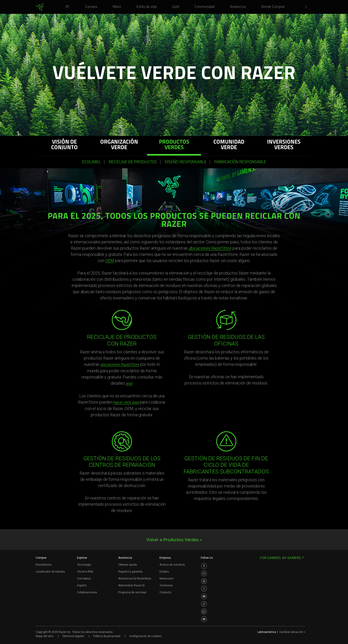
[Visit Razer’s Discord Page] (204, 619)
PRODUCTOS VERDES (174, 145)
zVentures (166, 585)
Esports (82, 585)
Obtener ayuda (128, 565)
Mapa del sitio (45, 636)
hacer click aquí (126, 402)
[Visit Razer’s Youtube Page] (204, 596)
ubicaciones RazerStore (210, 248)
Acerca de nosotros (172, 565)
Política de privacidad (107, 636)
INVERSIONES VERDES (284, 145)
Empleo (164, 572)
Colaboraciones (87, 592)
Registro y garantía (130, 572)
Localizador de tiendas (50, 572)
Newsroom (166, 579)
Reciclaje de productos (133, 162)
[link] (40, 7)
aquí (129, 383)
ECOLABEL (91, 162)
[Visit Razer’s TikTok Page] (204, 604)
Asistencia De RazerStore (135, 579)
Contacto (165, 592)
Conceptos (84, 579)
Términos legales (73, 636)
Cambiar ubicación (292, 632)
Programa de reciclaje (132, 592)
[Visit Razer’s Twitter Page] (204, 589)
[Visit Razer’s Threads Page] (204, 581)
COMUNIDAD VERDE (229, 145)
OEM (110, 261)
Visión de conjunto (64, 145)
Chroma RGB (85, 572)
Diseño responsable (186, 162)
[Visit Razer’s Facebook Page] (204, 566)
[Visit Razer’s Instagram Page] (204, 573)
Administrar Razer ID (131, 585)
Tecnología (84, 565)
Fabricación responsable (240, 162)
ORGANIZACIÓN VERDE (119, 145)
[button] (308, 7)
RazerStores (44, 565)
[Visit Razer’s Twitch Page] (204, 612)
